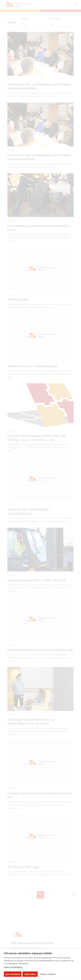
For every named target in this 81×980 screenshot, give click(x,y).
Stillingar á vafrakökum (48, 974)
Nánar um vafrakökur (13, 967)
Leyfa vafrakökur (13, 974)
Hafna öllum (30, 974)
